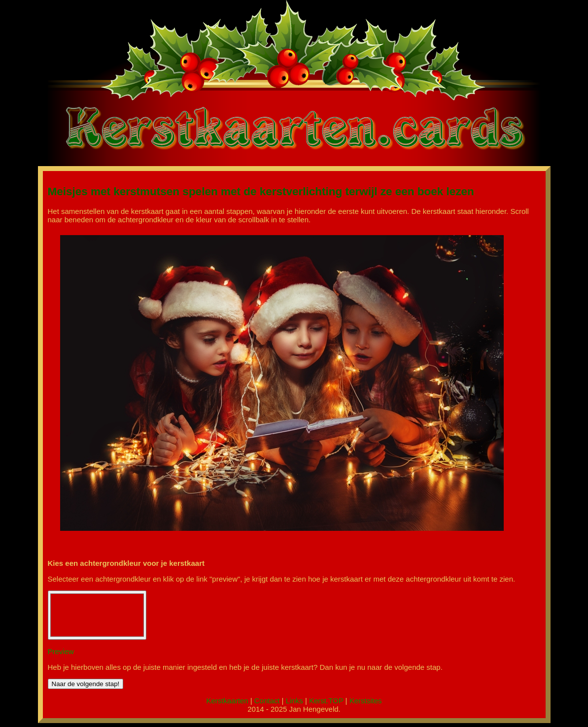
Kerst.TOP (326, 701)
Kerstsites (366, 701)
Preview (61, 651)
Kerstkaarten (227, 701)
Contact (267, 701)
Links (294, 701)
